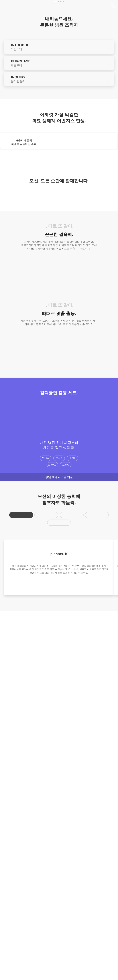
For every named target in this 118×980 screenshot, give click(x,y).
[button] (55, 169)
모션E (72, 762)
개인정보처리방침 (66, 944)
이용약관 (47, 944)
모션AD (52, 768)
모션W (46, 762)
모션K (59, 762)
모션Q (66, 768)
